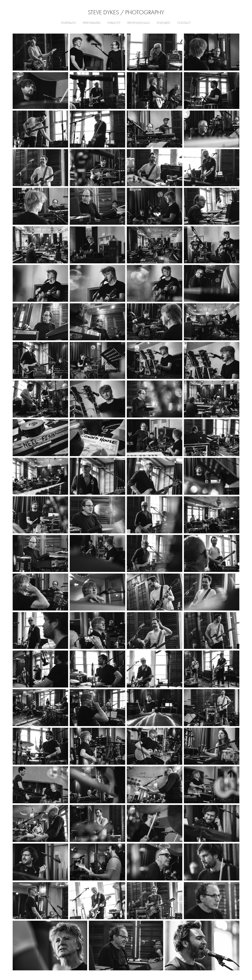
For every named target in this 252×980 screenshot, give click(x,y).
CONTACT (184, 23)
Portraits (69, 23)
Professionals (138, 23)
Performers (92, 23)
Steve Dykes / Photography (126, 12)
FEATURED (163, 23)
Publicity (114, 23)
